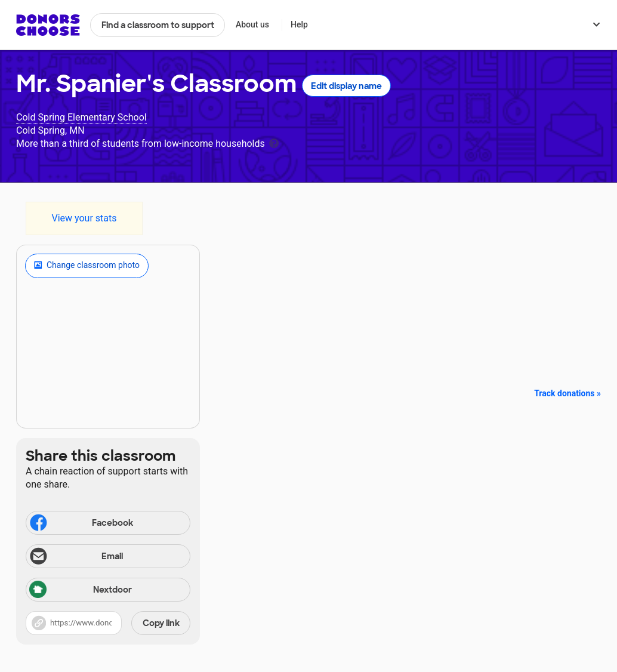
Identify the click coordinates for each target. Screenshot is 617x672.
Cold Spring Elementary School (81, 117)
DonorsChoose (48, 25)
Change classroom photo (87, 266)
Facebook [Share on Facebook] (81, 524)
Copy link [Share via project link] (161, 623)
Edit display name (346, 86)
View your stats (84, 218)
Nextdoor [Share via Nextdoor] (81, 591)
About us (252, 24)
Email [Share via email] (75, 557)
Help (299, 24)
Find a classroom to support (158, 25)
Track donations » (567, 393)
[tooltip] (274, 142)
